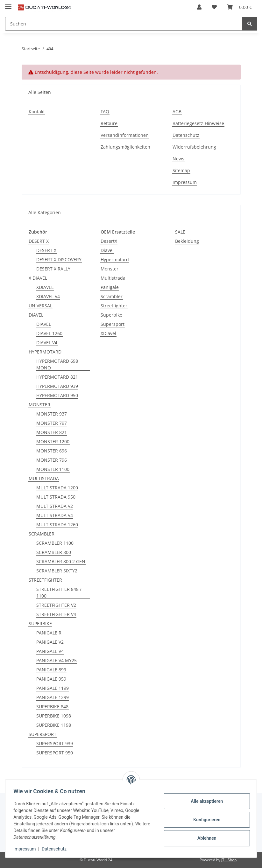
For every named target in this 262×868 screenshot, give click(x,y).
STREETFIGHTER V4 (56, 614)
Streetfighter (114, 306)
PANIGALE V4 (50, 651)
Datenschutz (186, 135)
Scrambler (112, 296)
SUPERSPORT (42, 734)
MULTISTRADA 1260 (57, 525)
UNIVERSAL (40, 306)
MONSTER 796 (52, 460)
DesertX (109, 241)
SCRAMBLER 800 (54, 552)
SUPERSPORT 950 (55, 753)
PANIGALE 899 (51, 670)
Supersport (113, 324)
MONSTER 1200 (53, 441)
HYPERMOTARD (45, 352)
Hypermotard (115, 259)
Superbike (111, 315)
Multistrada (113, 278)
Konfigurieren (205, 820)
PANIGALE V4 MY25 (57, 660)
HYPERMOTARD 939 (57, 386)
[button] (199, 7)
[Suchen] (124, 24)
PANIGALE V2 (50, 642)
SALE (180, 232)
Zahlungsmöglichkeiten (125, 147)
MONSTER (39, 405)
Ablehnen (205, 838)
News (178, 159)
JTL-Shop (229, 860)
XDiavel (108, 333)
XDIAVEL (45, 287)
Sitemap (181, 170)
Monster (110, 269)
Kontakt (37, 112)
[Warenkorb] (239, 7)
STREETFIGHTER (45, 580)
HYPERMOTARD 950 (57, 395)
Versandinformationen (125, 135)
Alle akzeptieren (205, 801)
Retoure (109, 123)
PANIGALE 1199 (53, 688)
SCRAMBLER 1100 (55, 543)
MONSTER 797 (52, 423)
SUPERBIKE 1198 (54, 725)
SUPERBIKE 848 (52, 707)
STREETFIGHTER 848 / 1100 (59, 592)
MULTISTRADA (44, 478)
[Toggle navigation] (8, 4)
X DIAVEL (38, 278)
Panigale (110, 287)
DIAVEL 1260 (49, 333)
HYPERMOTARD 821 (57, 377)
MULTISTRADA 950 (56, 497)
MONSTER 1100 (53, 469)
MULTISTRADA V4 (55, 515)
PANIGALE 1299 (53, 697)
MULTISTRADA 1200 (57, 488)
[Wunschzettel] (214, 7)
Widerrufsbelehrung (194, 147)
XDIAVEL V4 (48, 296)
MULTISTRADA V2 (55, 506)
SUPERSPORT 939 (55, 743)
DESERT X (39, 241)
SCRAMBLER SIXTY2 (57, 571)
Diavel (107, 250)
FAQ (105, 112)
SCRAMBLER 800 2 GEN (61, 561)
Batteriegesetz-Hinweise (198, 123)
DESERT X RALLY (53, 269)
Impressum (185, 182)
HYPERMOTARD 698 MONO (57, 364)
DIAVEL (36, 315)
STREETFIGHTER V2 (56, 605)
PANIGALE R (49, 633)
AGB (177, 112)
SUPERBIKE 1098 (54, 716)
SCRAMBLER (42, 534)
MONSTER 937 (52, 414)
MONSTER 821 (52, 432)
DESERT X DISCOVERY (59, 259)
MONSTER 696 (52, 451)
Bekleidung (187, 241)
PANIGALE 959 (51, 679)
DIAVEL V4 (47, 343)
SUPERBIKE (40, 623)
